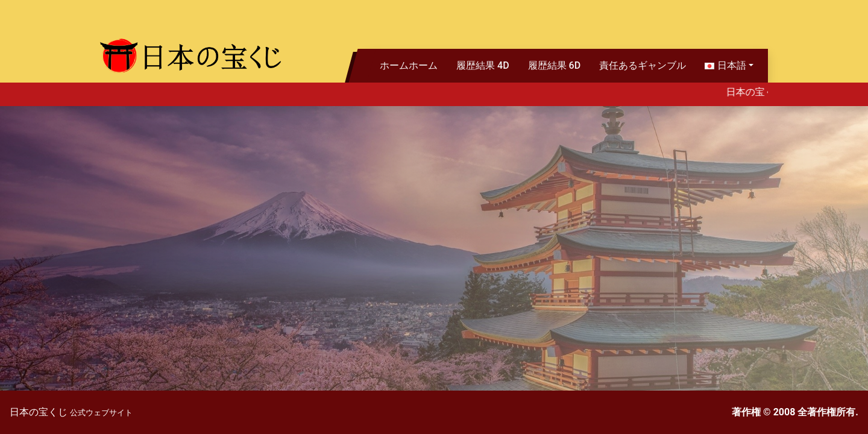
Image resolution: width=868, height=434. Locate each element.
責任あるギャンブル (643, 65)
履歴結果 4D (483, 65)
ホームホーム (409, 65)
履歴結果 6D (555, 65)
